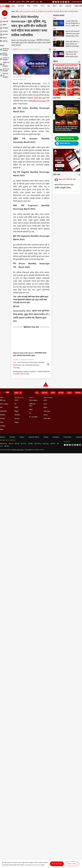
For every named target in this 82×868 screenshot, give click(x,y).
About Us (3, 437)
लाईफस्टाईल (68, 6)
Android (18, 374)
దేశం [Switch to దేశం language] (41, 2)
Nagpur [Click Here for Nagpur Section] (17, 422)
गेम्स (37, 393)
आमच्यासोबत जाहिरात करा (77, 2)
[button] (5, 15)
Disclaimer (56, 437)
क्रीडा (49, 6)
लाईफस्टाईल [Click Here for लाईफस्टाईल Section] (3, 411)
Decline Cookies (72, 864)
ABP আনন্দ (24, 444)
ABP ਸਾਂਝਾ (53, 444)
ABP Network (3, 444)
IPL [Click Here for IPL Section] (30, 413)
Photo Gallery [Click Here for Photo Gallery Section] (4, 404)
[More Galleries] (79, 98)
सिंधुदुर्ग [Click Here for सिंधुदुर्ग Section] (16, 411)
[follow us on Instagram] (63, 2)
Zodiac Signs (33, 362)
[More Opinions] (79, 175)
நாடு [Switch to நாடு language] (37, 2)
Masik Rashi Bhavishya (32, 365)
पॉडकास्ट (3, 38)
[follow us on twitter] (53, 2)
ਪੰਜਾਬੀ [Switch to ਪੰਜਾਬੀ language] (27, 2)
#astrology (16, 368)
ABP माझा (30, 444)
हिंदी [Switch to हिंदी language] (14, 2)
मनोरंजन (43, 6)
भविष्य (61, 6)
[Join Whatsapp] (68, 2)
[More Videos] (79, 62)
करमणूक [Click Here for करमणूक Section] (2, 419)
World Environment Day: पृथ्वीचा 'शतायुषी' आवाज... (64, 186)
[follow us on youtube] (61, 2)
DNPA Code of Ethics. (18, 450)
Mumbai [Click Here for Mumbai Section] (17, 419)
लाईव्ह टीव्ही (4, 22)
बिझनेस (55, 6)
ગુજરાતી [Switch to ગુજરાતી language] (32, 2)
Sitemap (46, 437)
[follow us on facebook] (56, 2)
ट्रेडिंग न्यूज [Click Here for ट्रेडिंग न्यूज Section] (3, 400)
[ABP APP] (60, 166)
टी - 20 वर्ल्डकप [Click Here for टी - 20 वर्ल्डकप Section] (33, 417)
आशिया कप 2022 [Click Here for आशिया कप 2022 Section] (32, 405)
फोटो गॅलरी (4, 35)
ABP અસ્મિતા (38, 444)
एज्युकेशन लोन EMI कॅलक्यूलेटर (5, 64)
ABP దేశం (7, 446)
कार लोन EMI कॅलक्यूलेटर (5, 70)
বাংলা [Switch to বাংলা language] (23, 2)
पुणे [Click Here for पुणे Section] (15, 404)
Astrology (41, 362)
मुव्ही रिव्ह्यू (4, 41)
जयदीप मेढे (15, 49)
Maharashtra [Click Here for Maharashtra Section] (19, 398)
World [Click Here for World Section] (45, 415)
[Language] (18, 393)
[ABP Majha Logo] (5, 6)
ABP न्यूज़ (17, 444)
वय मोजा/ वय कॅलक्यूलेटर (5, 59)
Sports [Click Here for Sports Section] (31, 398)
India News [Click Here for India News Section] (47, 411)
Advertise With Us (34, 437)
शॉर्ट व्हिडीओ (4, 28)
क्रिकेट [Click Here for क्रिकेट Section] (31, 410)
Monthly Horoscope (19, 365)
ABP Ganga (46, 444)
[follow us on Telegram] (66, 2)
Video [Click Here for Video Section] (2, 422)
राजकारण (35, 6)
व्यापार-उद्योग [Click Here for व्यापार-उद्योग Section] (47, 419)
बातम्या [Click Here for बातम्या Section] (2, 398)
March (19, 362)
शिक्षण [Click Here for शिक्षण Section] (45, 408)
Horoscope (25, 362)
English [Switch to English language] (18, 2)
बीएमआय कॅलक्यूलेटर (4, 54)
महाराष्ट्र (29, 6)
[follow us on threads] (58, 2)
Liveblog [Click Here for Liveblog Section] (3, 426)
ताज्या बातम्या (21, 6)
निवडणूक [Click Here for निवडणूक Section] (2, 415)
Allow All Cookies (57, 864)
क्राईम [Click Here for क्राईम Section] (45, 400)
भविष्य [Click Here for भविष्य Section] (2, 430)
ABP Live (11, 444)
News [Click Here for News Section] (45, 404)
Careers (22, 437)
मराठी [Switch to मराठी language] (10, 2)
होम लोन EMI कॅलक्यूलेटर (4, 50)
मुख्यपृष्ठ (13, 6)
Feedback (12, 437)
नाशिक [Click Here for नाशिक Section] (16, 408)
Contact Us (79, 437)
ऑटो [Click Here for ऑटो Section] (1, 408)
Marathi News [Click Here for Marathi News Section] (48, 398)
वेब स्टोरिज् (4, 31)
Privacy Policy (67, 437)
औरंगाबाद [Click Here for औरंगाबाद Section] (17, 415)
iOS (25, 374)
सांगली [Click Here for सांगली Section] (16, 400)
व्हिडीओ (3, 25)
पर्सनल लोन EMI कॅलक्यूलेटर (4, 75)
